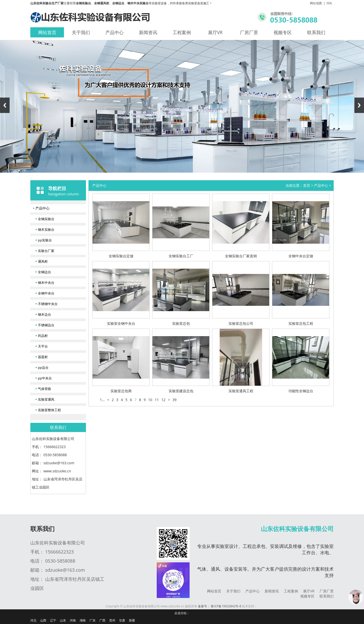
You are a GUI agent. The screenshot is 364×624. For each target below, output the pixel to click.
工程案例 (182, 32)
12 (163, 400)
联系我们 (316, 32)
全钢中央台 (46, 293)
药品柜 (43, 336)
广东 (93, 620)
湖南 (83, 620)
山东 (63, 620)
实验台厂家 (46, 251)
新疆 (132, 620)
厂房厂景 (249, 32)
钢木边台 (44, 314)
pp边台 (43, 367)
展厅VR (215, 32)
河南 (73, 620)
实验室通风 (46, 399)
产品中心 (115, 32)
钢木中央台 (46, 283)
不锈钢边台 (46, 325)
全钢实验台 (46, 219)
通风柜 (43, 261)
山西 (43, 620)
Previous (5, 105)
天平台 (43, 346)
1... (102, 400)
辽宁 (53, 620)
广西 (102, 620)
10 (150, 400)
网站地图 (316, 3)
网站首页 (47, 32)
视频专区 (283, 32)
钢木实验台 (46, 229)
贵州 (112, 620)
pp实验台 (45, 240)
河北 (33, 620)
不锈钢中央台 (48, 304)
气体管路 (44, 389)
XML (329, 3)
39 (174, 400)
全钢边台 (44, 272)
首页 (307, 185)
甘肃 (122, 620)
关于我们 (81, 32)
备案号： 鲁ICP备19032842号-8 (220, 606)
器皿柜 (43, 357)
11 (157, 400)
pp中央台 (45, 378)
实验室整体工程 (49, 410)
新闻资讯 (148, 32)
